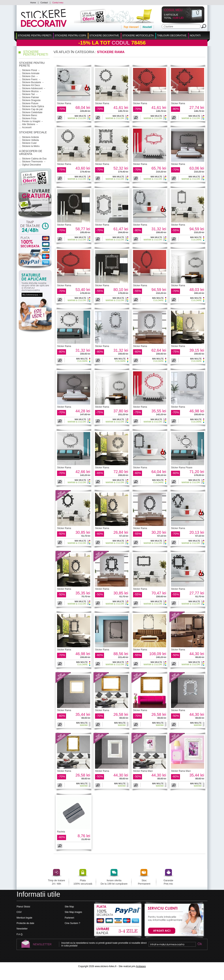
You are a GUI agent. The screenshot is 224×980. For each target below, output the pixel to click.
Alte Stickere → (30, 124)
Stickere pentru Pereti (35, 35)
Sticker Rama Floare (182, 468)
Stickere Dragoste (31, 100)
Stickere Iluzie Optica (33, 106)
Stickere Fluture (30, 103)
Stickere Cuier (29, 143)
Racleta (61, 832)
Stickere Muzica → (32, 91)
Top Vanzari (131, 27)
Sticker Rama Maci (143, 771)
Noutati (147, 27)
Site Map (69, 907)
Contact (44, 3)
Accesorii (27, 127)
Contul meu (58, 3)
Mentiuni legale (24, 918)
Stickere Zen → (30, 76)
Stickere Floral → (31, 70)
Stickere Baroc (30, 115)
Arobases (141, 966)
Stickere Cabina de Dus (34, 159)
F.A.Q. (20, 934)
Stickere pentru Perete (32, 64)
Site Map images (73, 912)
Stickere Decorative (104, 35)
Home (33, 3)
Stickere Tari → (30, 94)
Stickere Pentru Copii (70, 35)
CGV (19, 912)
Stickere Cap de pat (32, 109)
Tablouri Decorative (172, 35)
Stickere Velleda (30, 140)
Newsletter (22, 929)
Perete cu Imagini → (33, 121)
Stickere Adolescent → (34, 88)
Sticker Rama (64, 103)
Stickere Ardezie (30, 137)
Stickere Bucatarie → (33, 82)
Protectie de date (25, 923)
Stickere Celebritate (32, 112)
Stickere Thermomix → (34, 162)
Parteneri (69, 918)
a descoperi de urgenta (31, 153)
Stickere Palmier (30, 97)
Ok (200, 944)
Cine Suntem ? (72, 923)
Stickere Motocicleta (138, 35)
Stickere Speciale (33, 132)
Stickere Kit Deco (31, 85)
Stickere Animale (31, 73)
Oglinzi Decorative (31, 165)
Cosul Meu (173, 10)
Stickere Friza (29, 118)
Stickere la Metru (31, 146)
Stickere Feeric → (31, 79)
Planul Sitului (23, 907)
